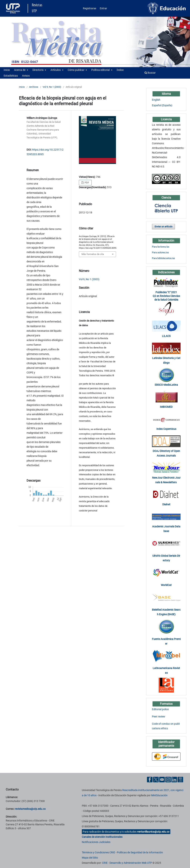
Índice (120, 70)
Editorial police (160, 709)
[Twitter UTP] (156, 779)
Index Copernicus (166, 429)
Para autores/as (160, 252)
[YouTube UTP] (162, 779)
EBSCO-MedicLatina (166, 385)
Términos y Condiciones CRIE (98, 852)
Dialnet (166, 504)
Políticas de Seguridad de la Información (140, 852)
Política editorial (101, 70)
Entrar (103, 8)
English (156, 100)
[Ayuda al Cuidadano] (180, 779)
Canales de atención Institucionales (102, 837)
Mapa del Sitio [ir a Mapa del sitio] (90, 858)
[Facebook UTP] (150, 779)
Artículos (56, 70)
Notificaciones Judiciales (96, 842)
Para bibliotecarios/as (163, 258)
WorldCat (166, 585)
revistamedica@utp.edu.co (30, 809)
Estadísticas (11, 76)
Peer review (159, 717)
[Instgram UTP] (168, 779)
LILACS (166, 336)
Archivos (34, 87)
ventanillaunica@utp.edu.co (153, 832)
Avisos (26, 76)
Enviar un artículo (163, 227)
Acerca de (20, 70)
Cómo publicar (76, 70)
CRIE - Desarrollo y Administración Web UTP (127, 863)
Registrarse (90, 8)
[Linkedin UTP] (174, 779)
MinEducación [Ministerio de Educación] (159, 795)
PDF (87, 183)
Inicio (7, 70)
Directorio (38, 70)
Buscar (150, 73)
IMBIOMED (166, 407)
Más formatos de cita (93, 254)
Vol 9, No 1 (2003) (52, 87)
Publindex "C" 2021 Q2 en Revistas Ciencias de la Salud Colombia (166, 296)
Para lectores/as (161, 247)
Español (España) (162, 105)
